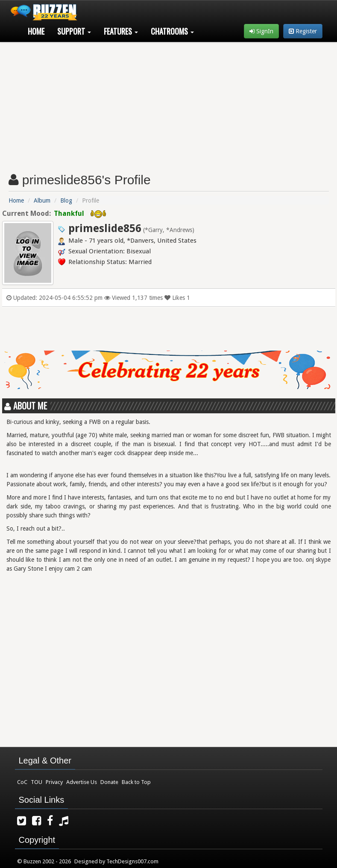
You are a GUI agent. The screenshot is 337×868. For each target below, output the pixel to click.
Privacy (54, 782)
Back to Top (136, 782)
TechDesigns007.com (132, 861)
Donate (109, 782)
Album (42, 200)
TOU (37, 782)
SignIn (261, 31)
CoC (22, 782)
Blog (66, 200)
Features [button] (121, 31)
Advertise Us (82, 782)
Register (303, 31)
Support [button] (74, 31)
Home (36, 31)
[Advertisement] (169, 104)
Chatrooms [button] (172, 31)
